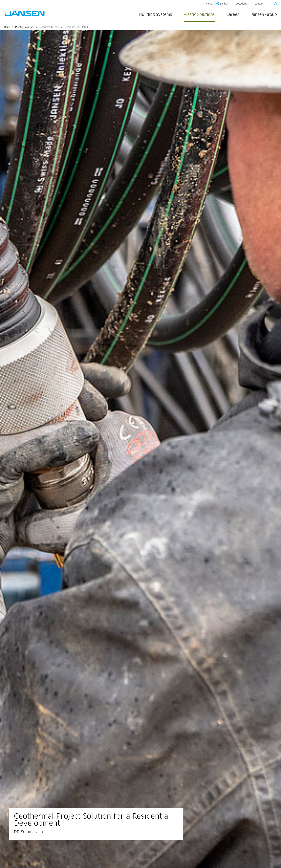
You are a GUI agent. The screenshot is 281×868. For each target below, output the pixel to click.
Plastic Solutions (199, 15)
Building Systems (156, 15)
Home (209, 4)
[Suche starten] (274, 4)
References (70, 27)
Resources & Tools (49, 27)
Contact (259, 4)
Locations (241, 4)
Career (233, 15)
